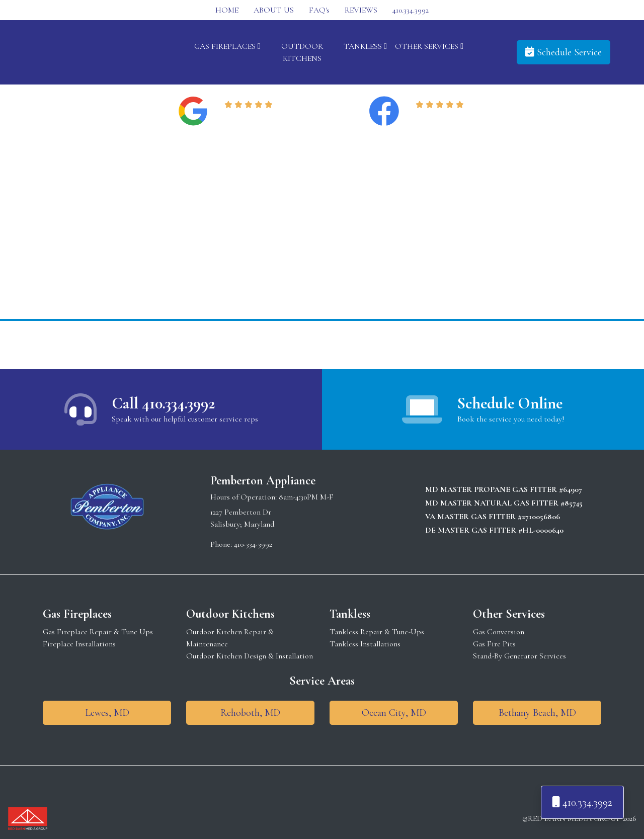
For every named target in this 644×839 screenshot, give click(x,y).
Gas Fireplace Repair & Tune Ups (98, 632)
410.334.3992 (411, 10)
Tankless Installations (365, 644)
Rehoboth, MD (250, 713)
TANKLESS (365, 46)
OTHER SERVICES (429, 46)
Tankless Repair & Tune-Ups (377, 632)
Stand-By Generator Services (519, 656)
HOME (227, 10)
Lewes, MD (107, 713)
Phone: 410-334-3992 (241, 544)
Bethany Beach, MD (537, 713)
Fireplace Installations (79, 644)
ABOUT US (274, 10)
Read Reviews (250, 117)
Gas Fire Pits (494, 644)
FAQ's (319, 10)
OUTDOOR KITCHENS (302, 52)
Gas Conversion (499, 632)
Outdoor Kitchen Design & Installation (250, 656)
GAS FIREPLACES (227, 46)
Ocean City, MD (394, 713)
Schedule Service (563, 52)
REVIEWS (361, 10)
